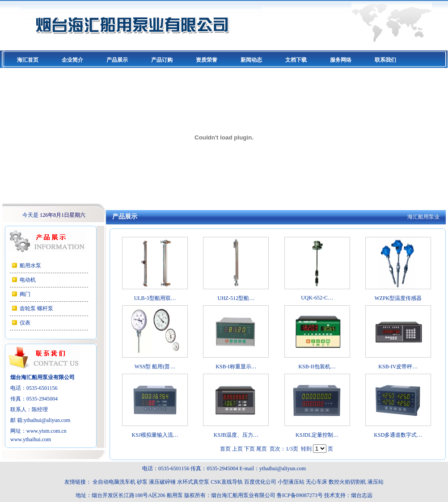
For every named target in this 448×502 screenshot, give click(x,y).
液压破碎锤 (162, 482)
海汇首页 (28, 60)
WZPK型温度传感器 (398, 298)
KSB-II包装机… (317, 367)
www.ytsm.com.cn (46, 431)
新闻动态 (251, 60)
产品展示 (117, 60)
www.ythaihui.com (31, 439)
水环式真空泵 (193, 482)
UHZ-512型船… (236, 298)
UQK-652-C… (317, 298)
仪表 (25, 323)
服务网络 (341, 60)
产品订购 (162, 60)
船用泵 (175, 495)
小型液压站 (291, 482)
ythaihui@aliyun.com (47, 420)
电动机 (28, 280)
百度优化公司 (260, 482)
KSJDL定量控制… (317, 435)
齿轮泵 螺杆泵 (36, 308)
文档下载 (296, 60)
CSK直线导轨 (226, 482)
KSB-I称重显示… (236, 367)
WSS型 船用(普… (155, 367)
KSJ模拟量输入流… (155, 435)
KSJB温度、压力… (236, 435)
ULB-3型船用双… (155, 298)
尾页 (262, 449)
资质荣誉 (207, 60)
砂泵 (142, 482)
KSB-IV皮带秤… (398, 367)
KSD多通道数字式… (398, 435)
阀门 (25, 294)
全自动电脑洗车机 (114, 482)
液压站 (376, 482)
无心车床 (317, 482)
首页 (225, 449)
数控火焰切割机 (347, 482)
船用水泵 (30, 266)
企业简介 (72, 60)
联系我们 (385, 60)
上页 (237, 449)
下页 (249, 449)
